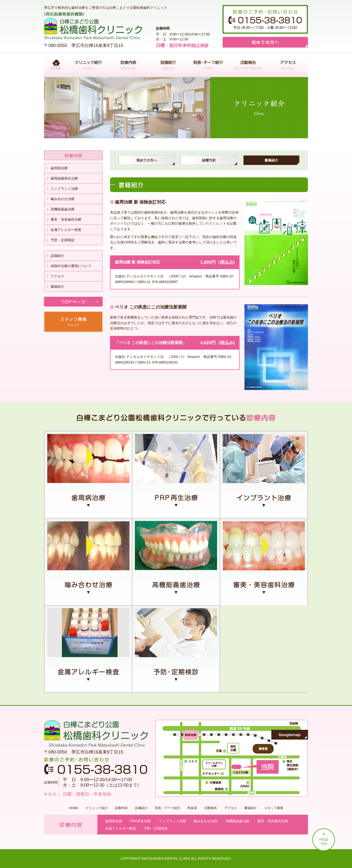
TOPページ (73, 302)
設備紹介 (168, 65)
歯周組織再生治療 (64, 178)
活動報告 (248, 65)
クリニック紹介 (88, 65)
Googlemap (290, 735)
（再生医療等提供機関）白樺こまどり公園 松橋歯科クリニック (93, 26)
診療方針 (209, 160)
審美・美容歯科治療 (66, 219)
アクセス (288, 65)
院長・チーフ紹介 (208, 65)
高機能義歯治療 (63, 209)
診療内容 (128, 65)
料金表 (192, 808)
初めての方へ (265, 42)
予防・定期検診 (63, 240)
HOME (73, 808)
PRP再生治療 (176, 474)
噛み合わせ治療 (63, 199)
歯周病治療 (59, 168)
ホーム (56, 65)
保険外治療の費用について (71, 266)
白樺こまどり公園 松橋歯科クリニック (96, 733)
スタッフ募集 (73, 322)
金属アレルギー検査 (66, 230)
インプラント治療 (64, 189)
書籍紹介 (57, 286)
